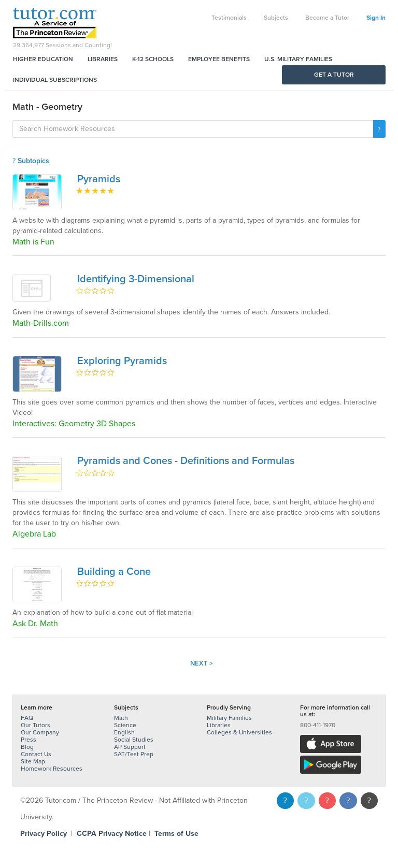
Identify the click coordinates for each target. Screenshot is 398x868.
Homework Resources (52, 769)
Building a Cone (114, 572)
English (124, 732)
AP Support (130, 747)
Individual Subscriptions (55, 80)
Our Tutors (35, 725)
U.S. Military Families (298, 59)
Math (121, 718)
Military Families (229, 718)
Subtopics (31, 161)
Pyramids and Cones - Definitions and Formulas (186, 461)
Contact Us (36, 754)
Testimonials (229, 18)
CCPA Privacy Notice (112, 834)
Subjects (276, 18)
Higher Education (43, 59)
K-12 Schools (153, 59)
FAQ (27, 718)
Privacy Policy (44, 834)
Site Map (33, 761)
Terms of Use (176, 834)
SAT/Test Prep (134, 754)
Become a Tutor (327, 18)
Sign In (376, 18)
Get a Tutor (334, 75)
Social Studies (134, 740)
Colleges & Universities (239, 732)
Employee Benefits (219, 59)
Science (125, 725)
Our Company (40, 732)
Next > (202, 663)
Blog (27, 747)
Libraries (103, 59)
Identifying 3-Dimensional (136, 279)
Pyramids (99, 179)
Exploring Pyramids (122, 361)
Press (29, 740)
